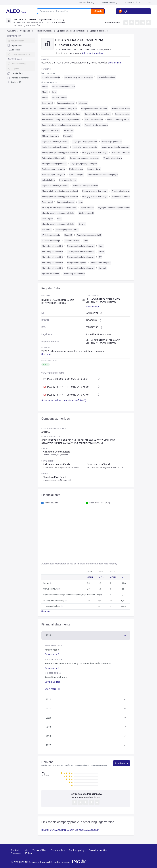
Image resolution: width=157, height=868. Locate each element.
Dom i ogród (47, 103)
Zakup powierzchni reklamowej (81, 246)
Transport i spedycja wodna (54, 164)
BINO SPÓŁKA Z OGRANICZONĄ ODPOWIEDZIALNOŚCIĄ (70, 830)
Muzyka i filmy (94, 169)
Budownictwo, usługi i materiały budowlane (61, 114)
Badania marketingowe (101, 263)
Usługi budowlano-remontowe (94, 108)
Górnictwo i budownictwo (123, 197)
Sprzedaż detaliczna (51, 131)
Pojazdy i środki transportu (96, 125)
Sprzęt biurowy (87, 208)
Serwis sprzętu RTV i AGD (67, 230)
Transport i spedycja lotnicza (85, 186)
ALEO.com (11, 31)
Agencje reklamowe (51, 274)
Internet (102, 268)
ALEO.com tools (132, 2)
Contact (15, 850)
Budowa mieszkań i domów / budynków (59, 108)
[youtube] (118, 855)
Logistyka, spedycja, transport (55, 142)
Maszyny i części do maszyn (95, 153)
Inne (54, 92)
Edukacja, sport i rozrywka (53, 169)
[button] (86, 635)
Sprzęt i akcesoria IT (99, 31)
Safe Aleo (16, 853)
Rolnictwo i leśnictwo (121, 153)
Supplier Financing (109, 2)
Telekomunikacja (72, 241)
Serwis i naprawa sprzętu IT (89, 235)
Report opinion (122, 763)
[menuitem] (21, 45)
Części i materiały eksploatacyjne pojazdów (61, 125)
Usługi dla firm (48, 180)
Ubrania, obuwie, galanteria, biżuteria (58, 213)
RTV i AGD (46, 230)
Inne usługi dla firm (68, 180)
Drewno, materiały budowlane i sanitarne (125, 120)
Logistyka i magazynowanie (85, 142)
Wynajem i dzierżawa (113, 158)
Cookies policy (77, 850)
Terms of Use (39, 850)
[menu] (21, 59)
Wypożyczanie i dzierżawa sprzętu (103, 175)
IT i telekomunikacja (44, 31)
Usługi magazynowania (112, 142)
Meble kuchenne (59, 97)
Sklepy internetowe (50, 136)
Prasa (102, 252)
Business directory (87, 2)
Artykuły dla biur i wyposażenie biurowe (59, 208)
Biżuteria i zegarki (86, 213)
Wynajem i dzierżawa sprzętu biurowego (116, 208)
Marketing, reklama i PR (52, 246)
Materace (83, 103)
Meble (45, 86)
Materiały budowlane (94, 120)
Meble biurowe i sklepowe (63, 86)
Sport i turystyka (76, 175)
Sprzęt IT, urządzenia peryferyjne (71, 31)
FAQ (149, 2)
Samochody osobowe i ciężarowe (84, 158)
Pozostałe (68, 131)
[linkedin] (130, 855)
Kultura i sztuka (76, 169)
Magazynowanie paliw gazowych (116, 147)
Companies (25, 31)
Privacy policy (58, 850)
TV (100, 257)
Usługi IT (68, 235)
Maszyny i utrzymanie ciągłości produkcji (60, 153)
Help (26, 850)
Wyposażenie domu (66, 103)
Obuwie (82, 224)
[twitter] (141, 855)
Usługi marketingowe (77, 263)
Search (98, 11)
